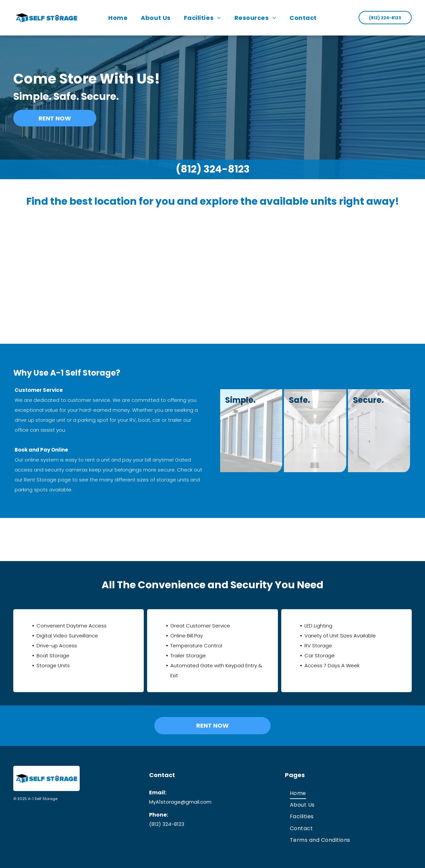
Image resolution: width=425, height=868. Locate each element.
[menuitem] (118, 18)
